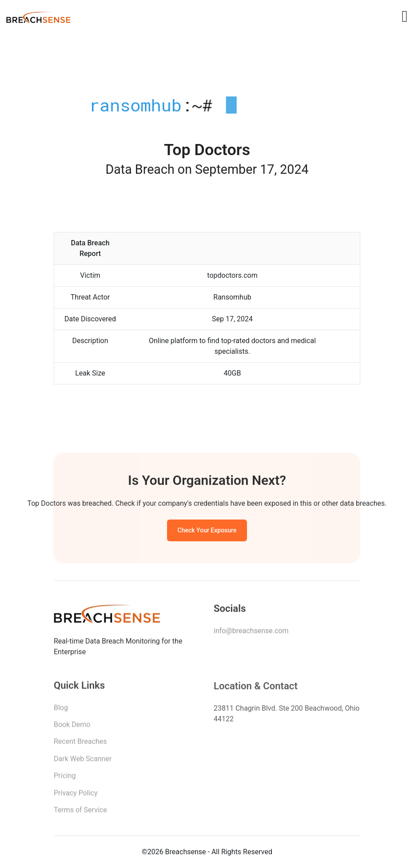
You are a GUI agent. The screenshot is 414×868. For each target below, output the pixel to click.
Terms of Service (80, 812)
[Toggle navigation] (404, 16)
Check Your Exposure (207, 532)
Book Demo (72, 727)
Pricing (65, 778)
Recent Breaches (80, 744)
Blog (61, 710)
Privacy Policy (76, 795)
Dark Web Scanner (83, 761)
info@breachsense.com (251, 632)
